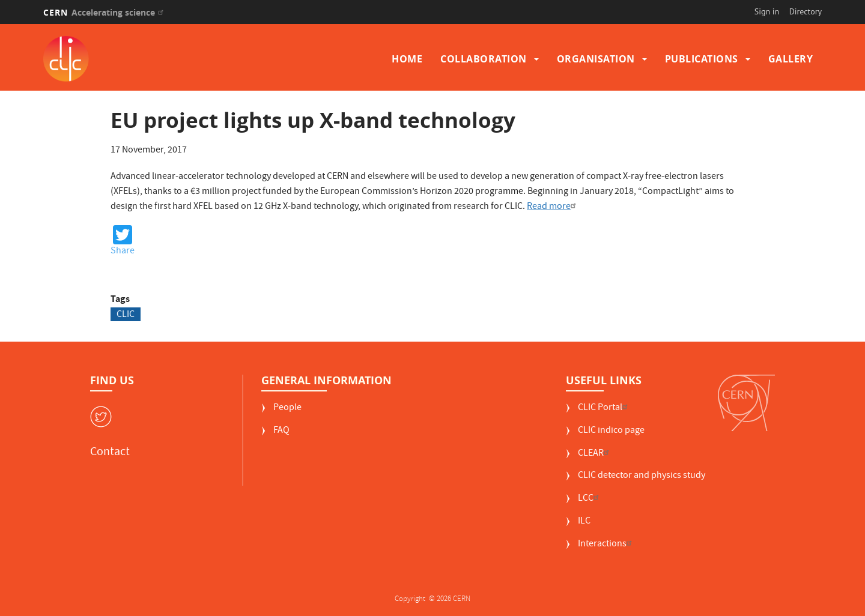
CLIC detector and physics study (642, 476)
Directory (806, 11)
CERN (105, 12)
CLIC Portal (604, 409)
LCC (590, 499)
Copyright (411, 599)
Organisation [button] (596, 59)
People (287, 409)
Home (407, 59)
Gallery (791, 59)
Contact (110, 453)
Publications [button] (702, 59)
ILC (584, 522)
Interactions (606, 545)
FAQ (281, 431)
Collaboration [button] (484, 59)
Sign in (767, 11)
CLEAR (595, 454)
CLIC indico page (611, 431)
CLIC (126, 315)
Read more (553, 207)
